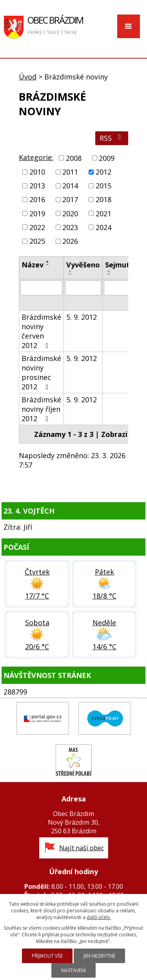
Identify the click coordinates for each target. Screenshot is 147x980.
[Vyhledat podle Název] (41, 288)
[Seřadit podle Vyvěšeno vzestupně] (71, 271)
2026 (70, 241)
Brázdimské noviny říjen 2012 (41, 409)
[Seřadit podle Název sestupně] (48, 265)
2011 (70, 172)
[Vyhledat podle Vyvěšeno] (83, 288)
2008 (74, 158)
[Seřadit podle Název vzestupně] (48, 262)
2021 (103, 214)
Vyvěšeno (83, 265)
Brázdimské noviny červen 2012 (41, 331)
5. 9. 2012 (82, 317)
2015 (103, 186)
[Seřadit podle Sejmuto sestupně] (109, 274)
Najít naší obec (82, 848)
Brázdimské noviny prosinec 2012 (41, 372)
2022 (37, 227)
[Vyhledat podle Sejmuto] (120, 288)
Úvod (28, 77)
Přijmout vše (47, 956)
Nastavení (73, 970)
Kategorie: (36, 157)
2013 (37, 186)
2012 (103, 172)
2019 (37, 214)
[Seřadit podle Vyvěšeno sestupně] (71, 274)
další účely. (99, 917)
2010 (37, 172)
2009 (107, 158)
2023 (70, 227)
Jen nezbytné (99, 956)
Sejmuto (120, 265)
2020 (70, 214)
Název (33, 265)
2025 (37, 241)
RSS (112, 138)
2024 (103, 227)
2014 (70, 186)
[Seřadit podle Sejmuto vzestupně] (109, 271)
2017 (70, 200)
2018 (103, 200)
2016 (37, 200)
